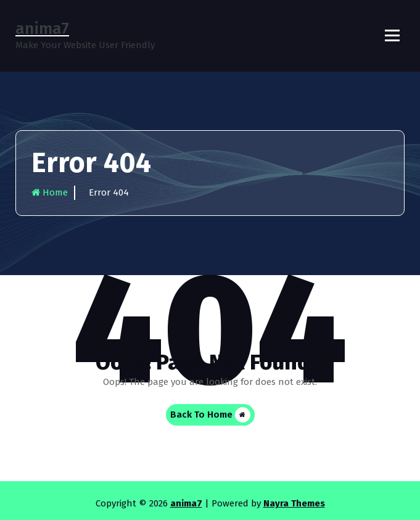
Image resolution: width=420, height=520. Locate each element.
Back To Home (210, 415)
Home (50, 192)
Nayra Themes (294, 503)
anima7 (186, 503)
